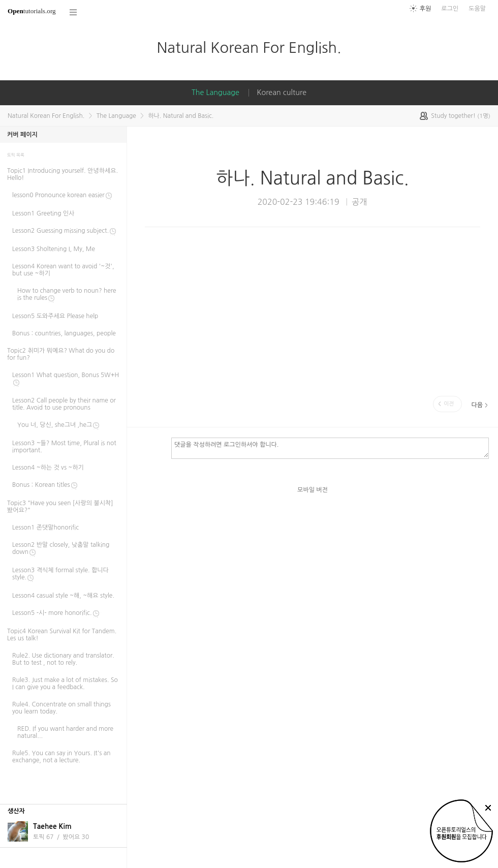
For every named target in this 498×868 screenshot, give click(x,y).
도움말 (477, 9)
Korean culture (282, 92)
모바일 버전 (313, 490)
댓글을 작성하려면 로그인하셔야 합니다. (330, 448)
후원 (426, 9)
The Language (215, 92)
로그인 (450, 9)
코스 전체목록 (74, 12)
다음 (477, 405)
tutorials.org (32, 11)
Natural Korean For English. (249, 48)
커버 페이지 (22, 135)
